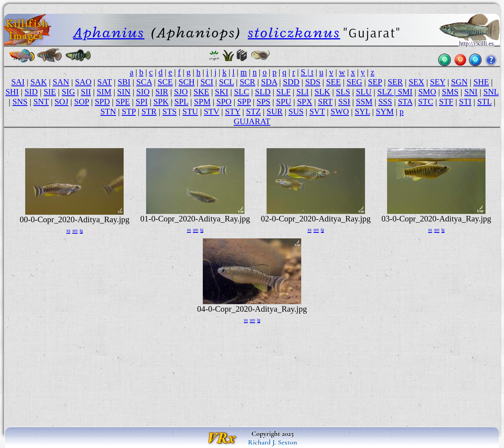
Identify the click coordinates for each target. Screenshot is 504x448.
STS (169, 112)
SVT (317, 112)
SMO (427, 92)
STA (405, 102)
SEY (438, 82)
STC (426, 102)
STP (129, 112)
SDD (291, 82)
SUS (296, 112)
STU (190, 112)
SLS (343, 92)
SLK (322, 92)
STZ (253, 112)
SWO (340, 112)
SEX (417, 82)
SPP (244, 102)
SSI (344, 102)
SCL (226, 82)
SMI (405, 92)
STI (465, 102)
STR (149, 112)
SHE (481, 82)
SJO (181, 92)
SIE (50, 92)
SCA (144, 82)
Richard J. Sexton (273, 442)
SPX (304, 102)
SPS (264, 102)
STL (485, 102)
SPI (142, 102)
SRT (325, 102)
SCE (165, 82)
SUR (275, 112)
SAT (105, 82)
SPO (224, 102)
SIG (69, 92)
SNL (491, 92)
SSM (364, 102)
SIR (162, 92)
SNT (41, 102)
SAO (83, 82)
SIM (104, 92)
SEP (375, 82)
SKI (222, 92)
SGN (460, 82)
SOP (82, 102)
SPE (123, 102)
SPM (202, 102)
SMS (450, 92)
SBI (124, 82)
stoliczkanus (294, 33)
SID (31, 92)
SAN (61, 82)
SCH (186, 82)
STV (212, 112)
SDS (313, 82)
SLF (283, 92)
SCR (248, 82)
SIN (124, 92)
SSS (385, 102)
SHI (12, 92)
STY (233, 112)
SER (395, 82)
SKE (202, 92)
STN (108, 112)
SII (86, 92)
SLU (364, 92)
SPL (181, 102)
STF (446, 102)
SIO (143, 92)
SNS (20, 102)
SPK (161, 102)
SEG (354, 82)
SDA (269, 82)
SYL (362, 112)
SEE (333, 82)
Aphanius (109, 33)
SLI (303, 92)
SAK (39, 82)
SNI (471, 92)
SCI (207, 82)
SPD (102, 102)
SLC (241, 92)
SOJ (62, 102)
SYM (384, 112)
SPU (283, 102)
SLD (263, 92)
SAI (18, 82)
